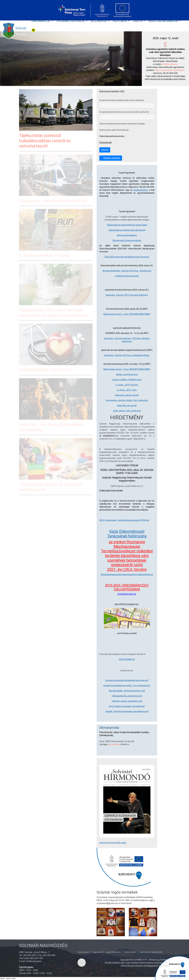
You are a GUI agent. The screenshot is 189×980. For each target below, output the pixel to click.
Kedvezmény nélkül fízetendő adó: (114, 130)
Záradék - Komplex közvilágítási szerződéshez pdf (127, 711)
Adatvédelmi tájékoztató (151, 952)
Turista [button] (138, 21)
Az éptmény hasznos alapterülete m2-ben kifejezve (122, 100)
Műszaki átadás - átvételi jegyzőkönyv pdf (127, 691)
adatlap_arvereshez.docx (127, 374)
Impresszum (83, 952)
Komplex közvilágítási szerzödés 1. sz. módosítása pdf (127, 686)
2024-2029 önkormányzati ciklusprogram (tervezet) (127, 257)
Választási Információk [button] (163, 21)
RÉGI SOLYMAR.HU (127, 659)
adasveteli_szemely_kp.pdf (127, 395)
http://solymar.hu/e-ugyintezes (170, 70)
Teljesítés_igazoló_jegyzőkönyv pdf (127, 701)
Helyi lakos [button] (120, 21)
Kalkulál (105, 150)
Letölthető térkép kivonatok (127, 276)
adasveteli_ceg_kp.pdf (127, 406)
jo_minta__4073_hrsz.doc (127, 385)
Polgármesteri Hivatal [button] (71, 21)
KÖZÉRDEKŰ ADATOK (127, 594)
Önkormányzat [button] (41, 21)
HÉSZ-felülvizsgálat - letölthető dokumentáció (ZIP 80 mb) (124, 520)
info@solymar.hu (170, 64)
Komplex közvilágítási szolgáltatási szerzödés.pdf (127, 680)
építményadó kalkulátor (127, 235)
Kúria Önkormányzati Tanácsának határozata (127, 534)
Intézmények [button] (99, 21)
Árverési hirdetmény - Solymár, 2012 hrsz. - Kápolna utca (127, 271)
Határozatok (130, 952)
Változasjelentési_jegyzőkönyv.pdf (127, 696)
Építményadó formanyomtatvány (127, 240)
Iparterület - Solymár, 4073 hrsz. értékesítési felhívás (127, 355)
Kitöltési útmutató (111, 158)
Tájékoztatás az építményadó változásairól (127, 230)
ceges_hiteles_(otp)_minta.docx (127, 411)
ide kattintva (114, 744)
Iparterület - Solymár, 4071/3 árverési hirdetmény (127, 295)
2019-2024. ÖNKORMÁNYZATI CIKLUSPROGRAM (127, 587)
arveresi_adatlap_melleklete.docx (127, 380)
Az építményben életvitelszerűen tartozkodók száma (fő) (124, 112)
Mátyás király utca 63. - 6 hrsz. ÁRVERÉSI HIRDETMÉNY (127, 314)
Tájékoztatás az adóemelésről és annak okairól (127, 225)
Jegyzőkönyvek (113, 952)
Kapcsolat (98, 952)
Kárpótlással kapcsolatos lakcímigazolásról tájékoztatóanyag (127, 574)
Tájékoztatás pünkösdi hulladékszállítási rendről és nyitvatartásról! (45, 141)
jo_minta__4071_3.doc (127, 390)
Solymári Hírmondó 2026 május (113, 843)
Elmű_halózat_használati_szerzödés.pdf (127, 706)
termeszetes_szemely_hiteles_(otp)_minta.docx (127, 400)
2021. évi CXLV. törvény (127, 569)
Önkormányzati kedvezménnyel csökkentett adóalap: (122, 124)
